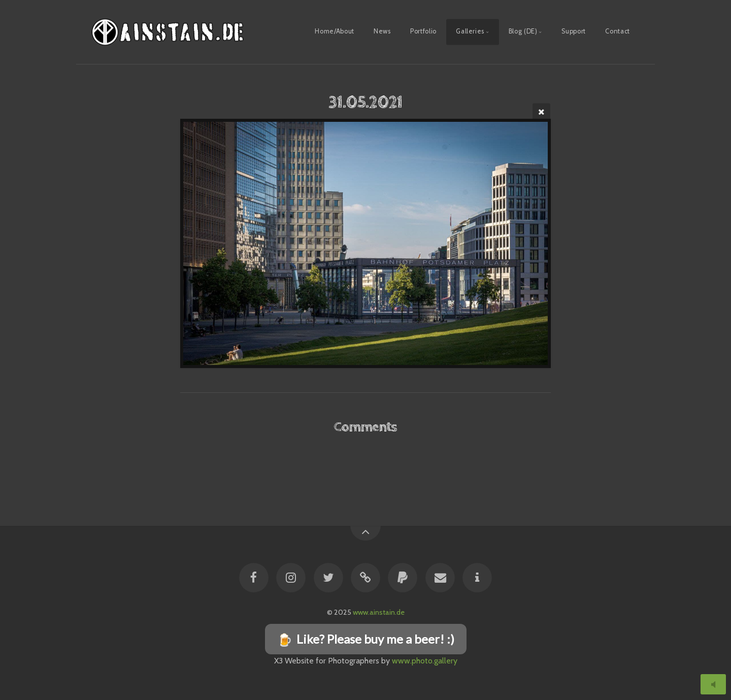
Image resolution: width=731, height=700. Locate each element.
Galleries (470, 31)
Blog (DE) (523, 31)
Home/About (334, 31)
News (382, 31)
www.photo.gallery (425, 661)
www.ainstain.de (379, 612)
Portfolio (423, 31)
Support (573, 31)
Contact (617, 31)
